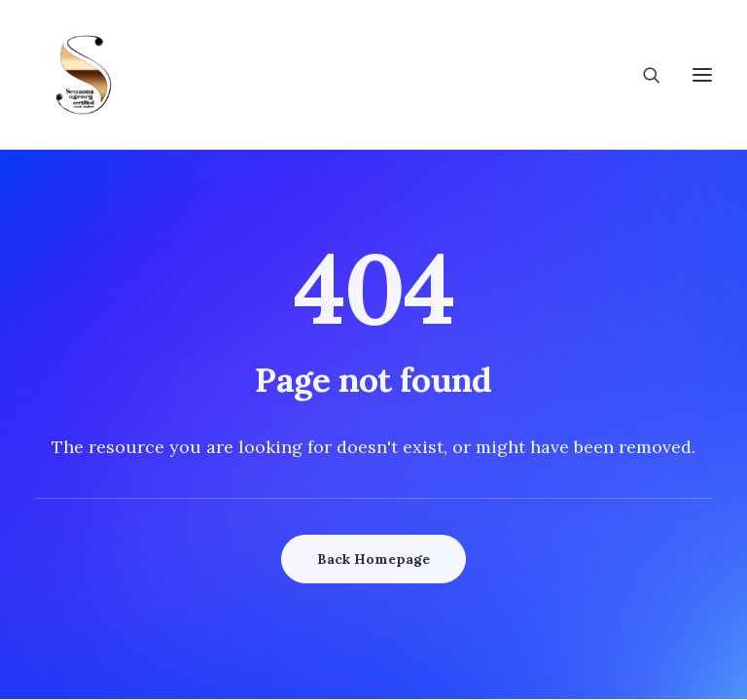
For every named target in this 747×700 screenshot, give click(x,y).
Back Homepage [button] (373, 559)
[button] (702, 75)
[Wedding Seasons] (84, 75)
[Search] (643, 75)
